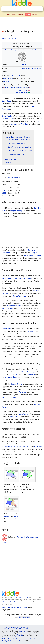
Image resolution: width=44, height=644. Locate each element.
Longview (35, 253)
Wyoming (24, 124)
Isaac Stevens (7, 329)
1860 (4, 187)
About (18, 639)
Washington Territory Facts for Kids (14, 607)
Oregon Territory (15, 75)
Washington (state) (22, 92)
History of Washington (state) (16, 178)
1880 (4, 193)
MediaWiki (13, 637)
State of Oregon (17, 384)
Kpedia (28, 15)
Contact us (33, 639)
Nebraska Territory (22, 88)
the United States (33, 50)
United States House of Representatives (16, 278)
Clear (36, 9)
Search (41, 9)
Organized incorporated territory (15, 50)
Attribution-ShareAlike (10, 602)
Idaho (39, 121)
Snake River (14, 417)
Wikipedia (19, 635)
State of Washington (29, 372)
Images (14, 15)
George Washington (20, 296)
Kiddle (4, 639)
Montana (14, 124)
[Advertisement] (22, 23)
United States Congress (32, 255)
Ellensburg (38, 447)
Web (8, 15)
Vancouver (14, 447)
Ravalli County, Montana (10, 397)
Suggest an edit (24, 617)
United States (7, 101)
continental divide (11, 377)
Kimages (21, 15)
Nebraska (7, 516)
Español (35, 15)
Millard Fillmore (7, 308)
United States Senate (14, 306)
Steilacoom (6, 447)
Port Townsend (25, 447)
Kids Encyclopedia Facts (9, 38)
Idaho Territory (8, 78)
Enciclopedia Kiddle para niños (12, 641)
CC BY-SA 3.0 (23, 631)
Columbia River (7, 119)
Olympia (24, 65)
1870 (4, 190)
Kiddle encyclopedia (21, 597)
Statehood (7, 82)
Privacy (25, 639)
